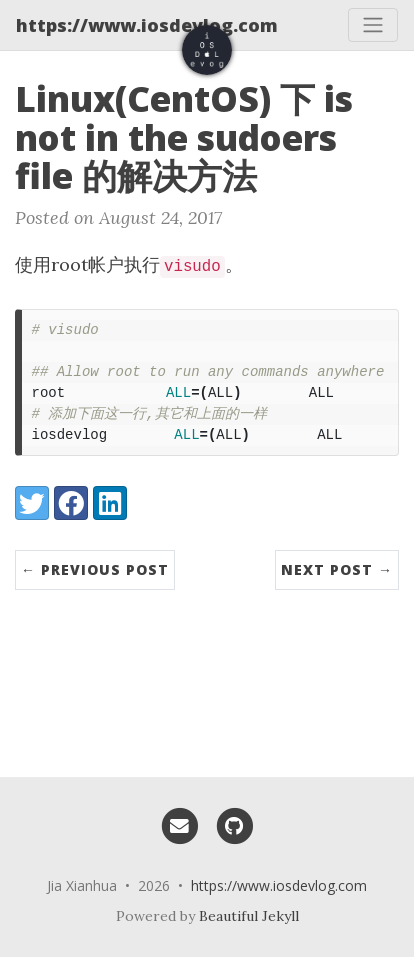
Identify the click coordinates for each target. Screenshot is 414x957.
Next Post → (337, 569)
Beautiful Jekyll (249, 916)
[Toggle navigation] (373, 25)
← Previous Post (95, 569)
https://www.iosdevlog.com (147, 25)
